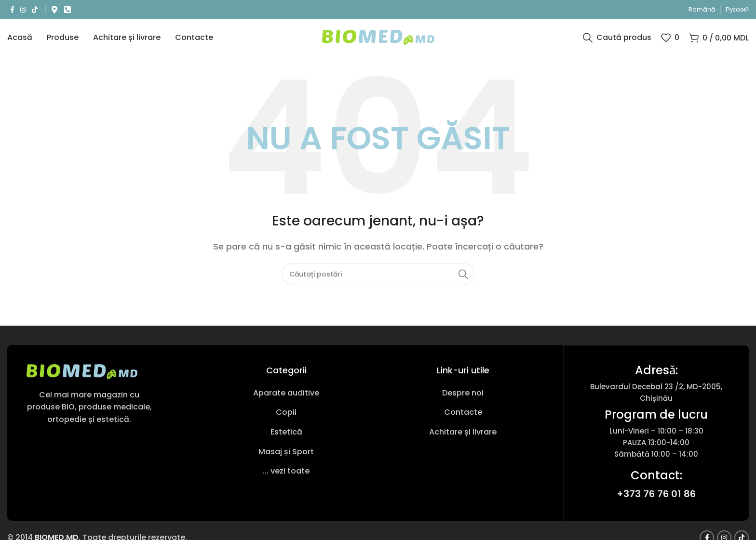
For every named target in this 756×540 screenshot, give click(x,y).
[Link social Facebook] (12, 10)
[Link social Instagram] (23, 10)
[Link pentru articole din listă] (286, 400)
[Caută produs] (617, 41)
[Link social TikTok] (35, 10)
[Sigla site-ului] (378, 40)
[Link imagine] (82, 378)
